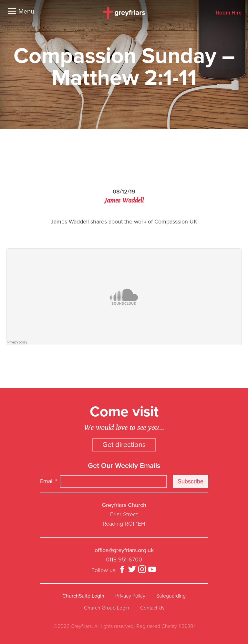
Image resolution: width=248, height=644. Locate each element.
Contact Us (152, 608)
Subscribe (191, 481)
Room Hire (229, 13)
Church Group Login (107, 608)
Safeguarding (171, 596)
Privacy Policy (130, 596)
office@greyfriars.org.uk (124, 550)
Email (49, 481)
